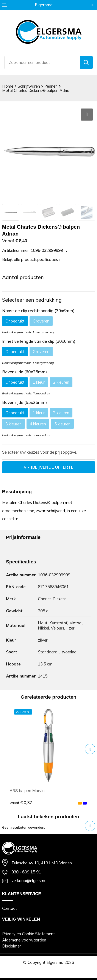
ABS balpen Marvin (27, 791)
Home (8, 86)
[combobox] (42, 62)
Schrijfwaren (29, 86)
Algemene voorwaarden (24, 940)
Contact (9, 908)
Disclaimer (12, 946)
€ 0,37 (21, 803)
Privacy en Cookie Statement (29, 934)
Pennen (51, 86)
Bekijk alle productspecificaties (31, 259)
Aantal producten (23, 277)
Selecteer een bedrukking (32, 300)
